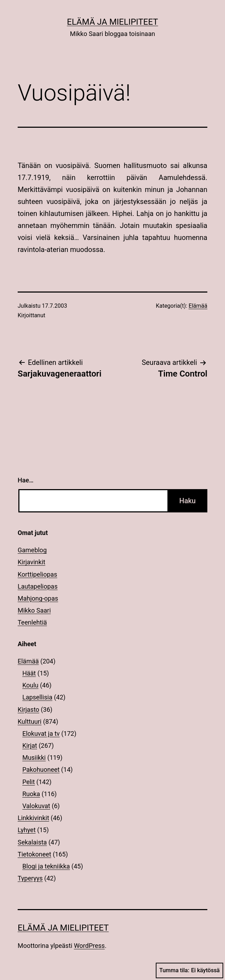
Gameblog (32, 550)
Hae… (26, 480)
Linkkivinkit (33, 818)
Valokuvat (36, 806)
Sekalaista (32, 842)
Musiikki (34, 757)
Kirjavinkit (31, 562)
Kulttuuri (30, 722)
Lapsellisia (37, 697)
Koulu (30, 685)
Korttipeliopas (37, 574)
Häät (29, 673)
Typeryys (30, 878)
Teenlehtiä (32, 622)
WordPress (89, 946)
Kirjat (30, 745)
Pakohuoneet (41, 769)
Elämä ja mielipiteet (113, 22)
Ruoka (31, 794)
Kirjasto (28, 710)
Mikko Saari (34, 610)
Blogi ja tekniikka (46, 866)
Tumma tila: (190, 970)
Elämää (198, 306)
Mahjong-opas (38, 598)
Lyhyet (27, 830)
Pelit (28, 782)
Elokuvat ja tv (41, 734)
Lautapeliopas (38, 586)
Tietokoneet (34, 854)
